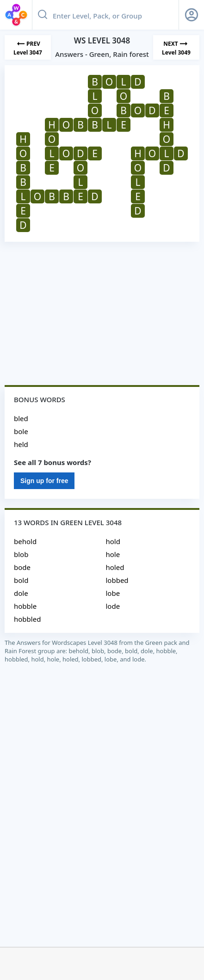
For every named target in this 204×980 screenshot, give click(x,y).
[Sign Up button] (192, 15)
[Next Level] (176, 47)
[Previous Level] (28, 47)
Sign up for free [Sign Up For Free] (44, 481)
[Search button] (43, 15)
